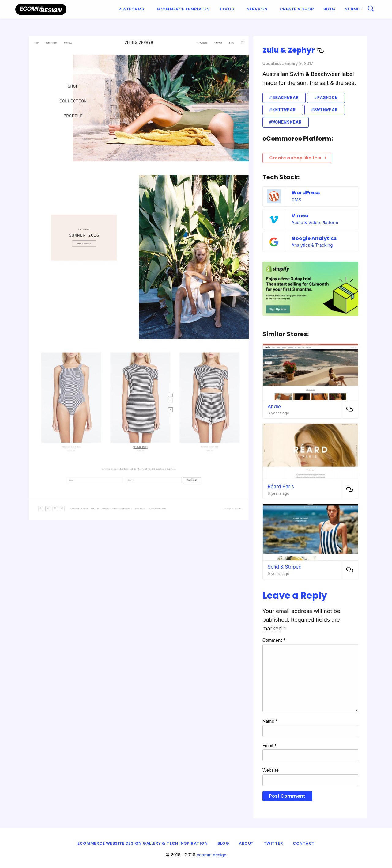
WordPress (306, 193)
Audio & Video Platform (315, 222)
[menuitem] (133, 9)
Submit (353, 9)
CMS (296, 200)
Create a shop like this (298, 158)
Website (271, 770)
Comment (274, 640)
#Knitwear (283, 110)
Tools (227, 9)
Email (269, 746)
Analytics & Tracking (312, 245)
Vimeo (300, 216)
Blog (329, 9)
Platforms (132, 9)
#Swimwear (324, 110)
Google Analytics (314, 238)
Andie (274, 406)
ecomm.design (212, 855)
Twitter (273, 843)
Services (257, 9)
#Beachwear (284, 98)
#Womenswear (285, 122)
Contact (304, 843)
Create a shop (297, 9)
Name (270, 721)
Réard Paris (281, 486)
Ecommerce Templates (183, 9)
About (246, 843)
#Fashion (326, 98)
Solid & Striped (285, 567)
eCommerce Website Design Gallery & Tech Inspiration (143, 843)
